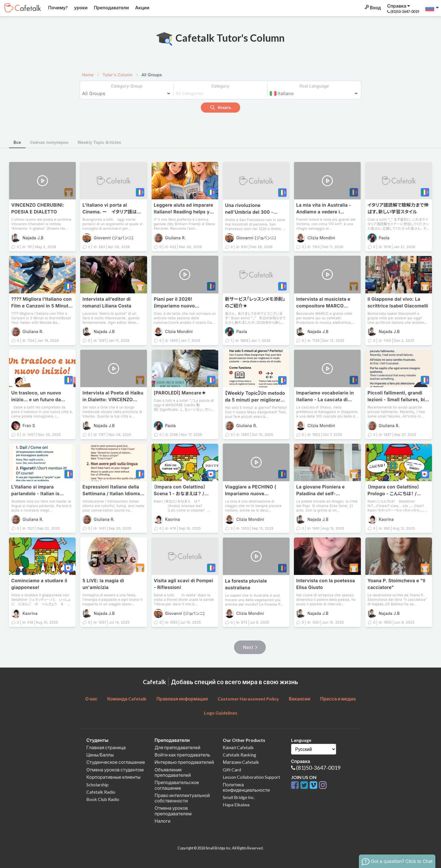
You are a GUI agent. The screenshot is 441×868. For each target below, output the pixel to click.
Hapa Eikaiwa (236, 805)
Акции (142, 7)
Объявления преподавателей (173, 772)
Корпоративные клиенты (113, 777)
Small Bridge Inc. (239, 797)
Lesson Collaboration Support (251, 777)
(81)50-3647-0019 (318, 768)
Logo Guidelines (221, 713)
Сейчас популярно (49, 142)
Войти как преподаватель (183, 755)
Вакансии (300, 699)
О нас (91, 699)
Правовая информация (182, 699)
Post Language (314, 86)
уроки (80, 7)
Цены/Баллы (100, 755)
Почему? (58, 7)
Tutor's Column (118, 75)
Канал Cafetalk (238, 747)
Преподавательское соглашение (177, 785)
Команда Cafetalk (127, 699)
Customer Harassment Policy (248, 699)
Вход (372, 7)
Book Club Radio (103, 799)
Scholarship (97, 785)
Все (17, 142)
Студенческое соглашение (116, 762)
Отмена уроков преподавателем (173, 811)
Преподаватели (111, 7)
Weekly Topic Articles (99, 142)
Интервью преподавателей (184, 762)
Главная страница (106, 747)
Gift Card (232, 770)
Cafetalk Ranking (239, 755)
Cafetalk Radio (101, 792)
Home (88, 75)
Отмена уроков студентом (115, 770)
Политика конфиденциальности (246, 787)
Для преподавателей (178, 747)
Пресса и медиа (338, 699)
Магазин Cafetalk (241, 762)
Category (220, 86)
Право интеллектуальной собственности (182, 798)
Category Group (127, 86)
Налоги (163, 821)
